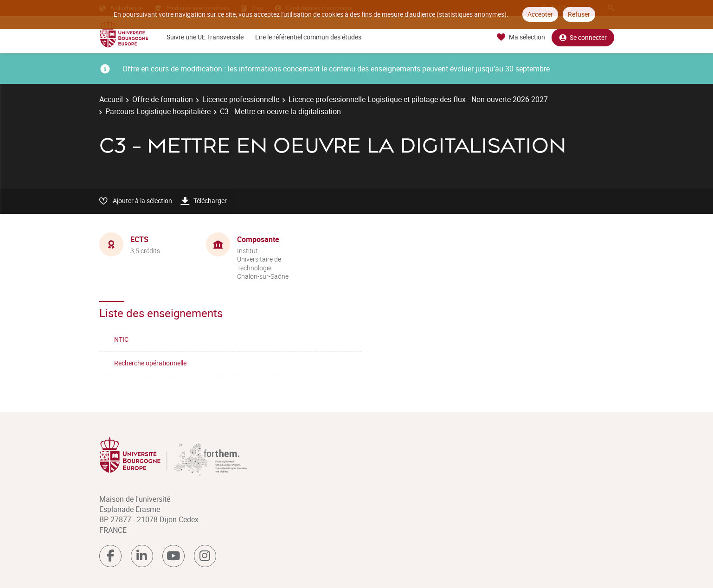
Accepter (540, 14)
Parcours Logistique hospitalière (158, 111)
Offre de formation (163, 99)
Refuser (579, 14)
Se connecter (583, 37)
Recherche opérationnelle (150, 363)
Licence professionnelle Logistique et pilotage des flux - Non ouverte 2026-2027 (418, 99)
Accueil (111, 99)
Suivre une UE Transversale (205, 37)
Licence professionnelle (241, 99)
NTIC (121, 339)
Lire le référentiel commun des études (308, 37)
